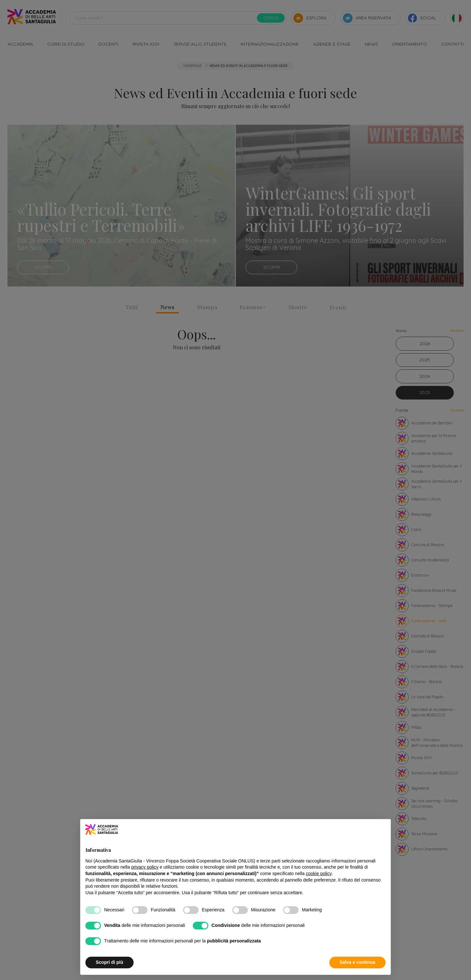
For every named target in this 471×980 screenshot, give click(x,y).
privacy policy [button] (145, 867)
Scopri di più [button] (110, 962)
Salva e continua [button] (357, 962)
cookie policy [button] (319, 873)
